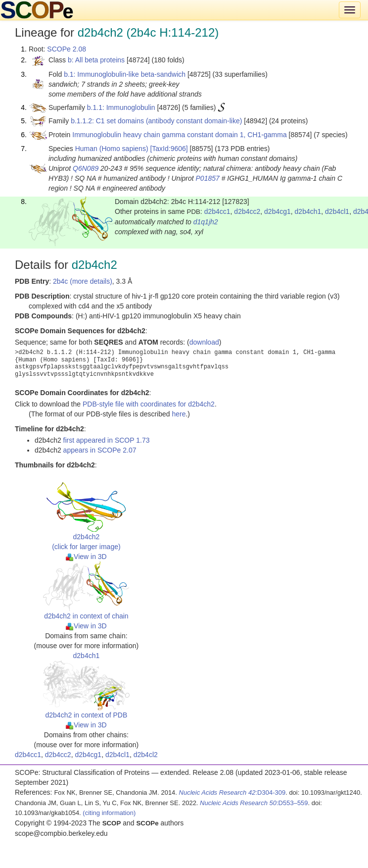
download (204, 342)
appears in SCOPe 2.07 (100, 450)
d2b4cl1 (337, 211)
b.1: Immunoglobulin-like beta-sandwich (125, 74)
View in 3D (86, 557)
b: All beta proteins (96, 60)
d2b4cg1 (277, 211)
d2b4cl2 (146, 755)
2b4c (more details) (83, 281)
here (179, 414)
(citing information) (109, 813)
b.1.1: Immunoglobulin (121, 107)
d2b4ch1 (308, 211)
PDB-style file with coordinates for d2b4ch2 (149, 404)
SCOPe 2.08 (67, 49)
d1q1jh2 (206, 222)
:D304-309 (232, 792)
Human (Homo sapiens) (112, 149)
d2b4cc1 (217, 211)
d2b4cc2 (247, 211)
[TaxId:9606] (169, 149)
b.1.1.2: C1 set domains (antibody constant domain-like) (156, 121)
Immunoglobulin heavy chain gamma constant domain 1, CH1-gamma (179, 135)
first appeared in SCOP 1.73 (107, 440)
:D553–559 (254, 803)
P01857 (208, 178)
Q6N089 (86, 168)
